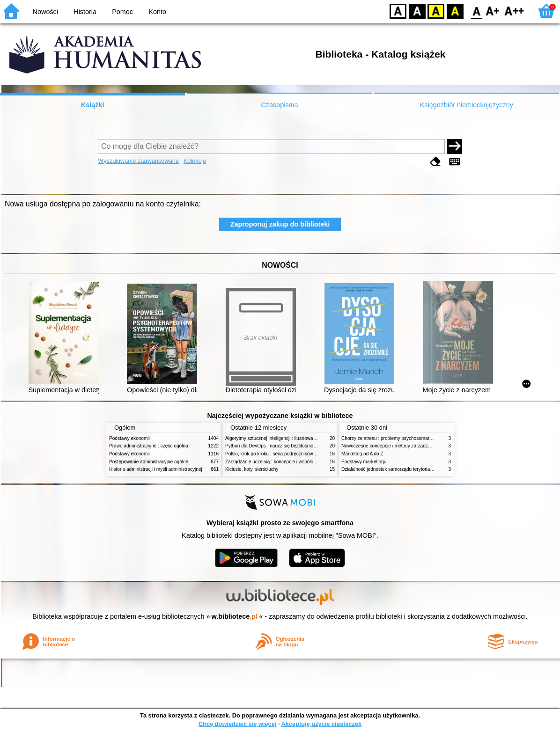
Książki (93, 105)
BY (455, 11)
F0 (476, 11)
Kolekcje (195, 161)
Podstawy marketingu (364, 462)
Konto (157, 12)
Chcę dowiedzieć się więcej (237, 724)
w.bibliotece (235, 616)
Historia (85, 12)
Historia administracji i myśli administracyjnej (156, 469)
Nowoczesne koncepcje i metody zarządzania (389, 446)
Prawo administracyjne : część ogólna (149, 446)
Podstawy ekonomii (129, 438)
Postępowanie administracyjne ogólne (149, 462)
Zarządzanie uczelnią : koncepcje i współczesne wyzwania (286, 462)
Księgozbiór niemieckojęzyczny (467, 105)
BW (417, 11)
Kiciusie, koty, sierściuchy (252, 469)
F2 (514, 11)
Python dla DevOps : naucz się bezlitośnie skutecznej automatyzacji (296, 446)
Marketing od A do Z (362, 454)
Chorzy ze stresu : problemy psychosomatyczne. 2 (394, 438)
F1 (493, 11)
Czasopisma (279, 105)
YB (436, 11)
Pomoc (122, 12)
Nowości (45, 12)
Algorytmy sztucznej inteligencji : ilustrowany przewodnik (284, 438)
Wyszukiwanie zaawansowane (138, 161)
